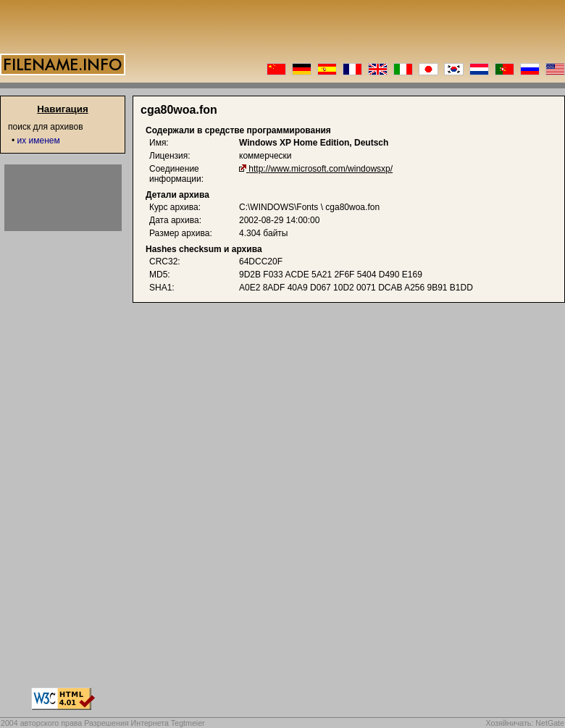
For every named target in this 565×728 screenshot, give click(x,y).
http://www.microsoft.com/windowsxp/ (321, 169)
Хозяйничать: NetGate (525, 723)
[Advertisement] (63, 198)
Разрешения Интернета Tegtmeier (144, 723)
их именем (39, 141)
